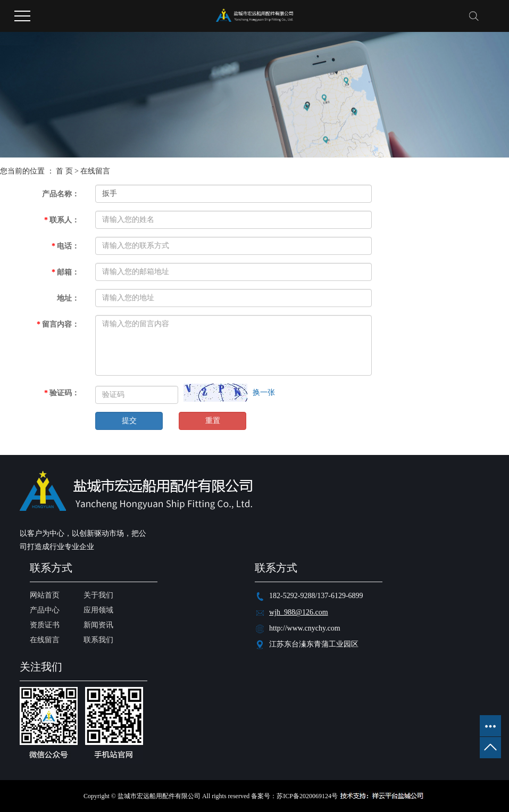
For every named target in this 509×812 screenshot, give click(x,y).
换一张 (264, 392)
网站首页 (45, 595)
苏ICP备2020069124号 (307, 796)
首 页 (64, 171)
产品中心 (45, 610)
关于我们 (98, 595)
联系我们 (98, 640)
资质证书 (45, 625)
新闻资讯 (98, 625)
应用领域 (98, 610)
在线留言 (45, 640)
